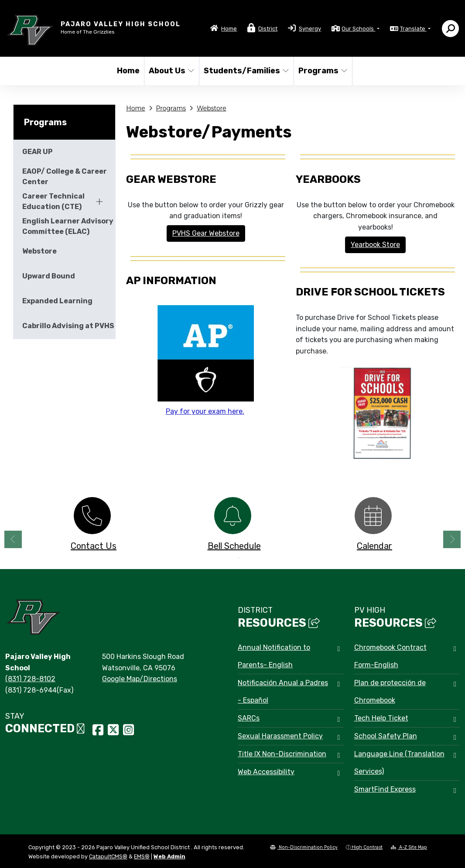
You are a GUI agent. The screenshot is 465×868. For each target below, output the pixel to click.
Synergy (310, 29)
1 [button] (226, 558)
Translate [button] (413, 29)
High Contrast (367, 847)
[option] (92, 527)
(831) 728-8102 (30, 679)
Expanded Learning (57, 301)
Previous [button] (13, 539)
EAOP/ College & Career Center (65, 177)
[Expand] (99, 202)
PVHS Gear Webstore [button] (206, 233)
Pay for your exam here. (205, 411)
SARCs (249, 718)
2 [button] (239, 558)
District (268, 29)
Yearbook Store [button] (375, 245)
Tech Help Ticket (381, 718)
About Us (171, 71)
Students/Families (244, 71)
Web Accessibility (266, 772)
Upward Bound (49, 276)
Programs (322, 71)
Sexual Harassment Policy (280, 736)
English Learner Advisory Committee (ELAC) (68, 226)
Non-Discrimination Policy (304, 847)
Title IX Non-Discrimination (282, 754)
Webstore (212, 108)
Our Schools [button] (358, 29)
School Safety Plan (386, 736)
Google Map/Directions (140, 679)
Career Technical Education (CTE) (53, 201)
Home (229, 29)
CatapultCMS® (108, 856)
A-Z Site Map (409, 847)
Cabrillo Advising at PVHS (68, 326)
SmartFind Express (385, 789)
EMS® (142, 856)
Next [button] (452, 539)
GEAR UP (38, 152)
